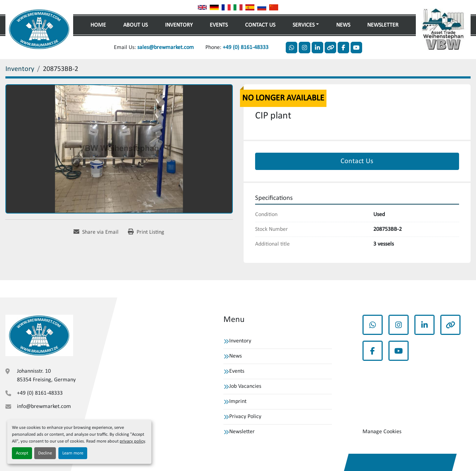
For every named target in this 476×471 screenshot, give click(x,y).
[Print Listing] (146, 232)
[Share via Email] (96, 232)
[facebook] (343, 48)
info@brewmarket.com (44, 407)
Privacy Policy (245, 417)
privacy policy (132, 441)
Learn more (73, 453)
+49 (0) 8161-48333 (246, 48)
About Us (135, 25)
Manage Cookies (382, 432)
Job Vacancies (245, 386)
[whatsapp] (292, 48)
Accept (22, 453)
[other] (330, 48)
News (343, 25)
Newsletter (383, 25)
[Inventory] (20, 69)
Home (98, 25)
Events (219, 25)
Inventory (179, 25)
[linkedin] (317, 48)
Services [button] (304, 25)
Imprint (238, 402)
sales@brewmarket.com (166, 48)
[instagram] (304, 48)
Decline (45, 453)
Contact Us (260, 25)
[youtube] (356, 48)
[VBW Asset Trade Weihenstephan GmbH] (39, 335)
